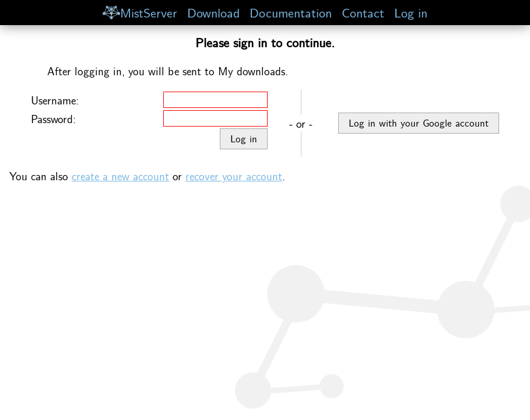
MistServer (140, 12)
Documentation (291, 12)
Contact (363, 12)
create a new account (120, 176)
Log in (411, 12)
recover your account (234, 176)
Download (213, 12)
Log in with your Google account (419, 123)
